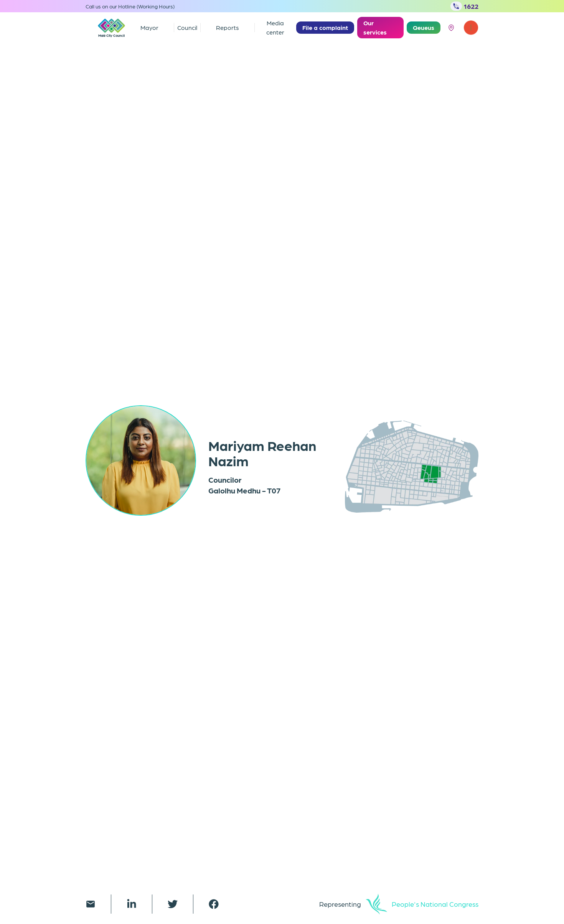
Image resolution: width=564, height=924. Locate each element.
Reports (228, 27)
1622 (464, 6)
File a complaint (325, 27)
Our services (375, 27)
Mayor (149, 27)
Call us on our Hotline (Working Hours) (130, 6)
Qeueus (424, 27)
